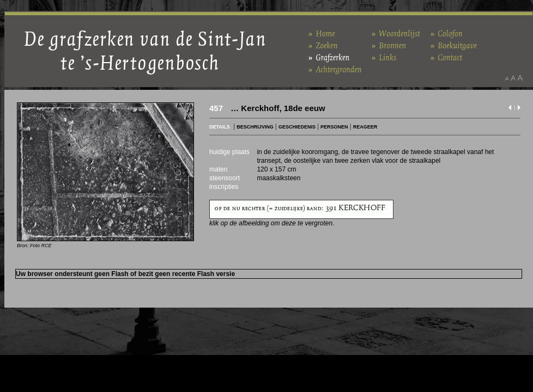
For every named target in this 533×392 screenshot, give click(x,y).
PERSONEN (334, 127)
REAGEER (365, 127)
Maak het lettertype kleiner (507, 78)
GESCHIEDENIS (297, 127)
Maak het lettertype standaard (513, 78)
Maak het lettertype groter (520, 78)
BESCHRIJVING (255, 127)
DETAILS (220, 127)
